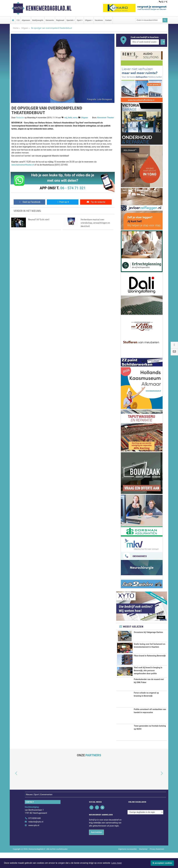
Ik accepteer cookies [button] (162, 863)
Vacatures (99, 20)
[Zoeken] (165, 20)
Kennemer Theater (106, 118)
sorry (75, 118)
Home (16, 28)
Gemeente (50, 20)
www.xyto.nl (34, 841)
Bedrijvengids (38, 20)
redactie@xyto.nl (36, 837)
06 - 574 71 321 (73, 188)
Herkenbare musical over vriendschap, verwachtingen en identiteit (95, 223)
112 (18, 20)
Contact (108, 20)
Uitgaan (25, 28)
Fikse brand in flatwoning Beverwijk (150, 660)
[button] (13, 789)
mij (66, 118)
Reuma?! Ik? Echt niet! (39, 219)
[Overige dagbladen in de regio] (145, 827)
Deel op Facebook (29, 202)
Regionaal (60, 20)
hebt (70, 118)
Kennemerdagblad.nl (49, 8)
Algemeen (26, 20)
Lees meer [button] (117, 863)
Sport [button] (79, 20)
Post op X (63, 202)
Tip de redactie (96, 202)
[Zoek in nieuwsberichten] (149, 20)
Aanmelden (96, 848)
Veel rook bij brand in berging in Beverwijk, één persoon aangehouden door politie (148, 675)
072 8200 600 (34, 834)
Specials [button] (70, 20)
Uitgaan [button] (88, 20)
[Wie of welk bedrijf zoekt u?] (145, 42)
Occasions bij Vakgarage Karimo (148, 632)
